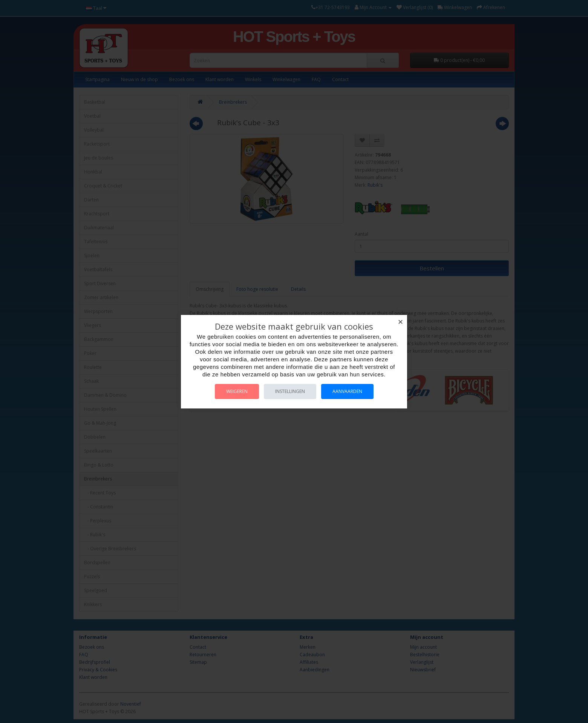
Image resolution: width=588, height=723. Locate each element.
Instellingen (290, 391)
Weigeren (237, 391)
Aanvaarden (347, 391)
